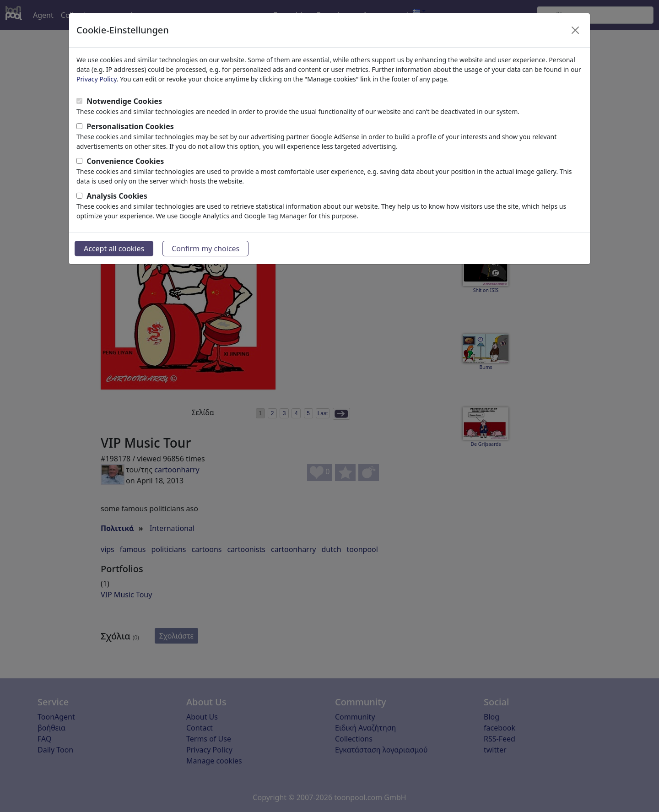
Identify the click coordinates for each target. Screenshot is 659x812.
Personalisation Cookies (130, 126)
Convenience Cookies (125, 161)
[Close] (575, 30)
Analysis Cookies (117, 196)
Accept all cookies (114, 249)
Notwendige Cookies (124, 101)
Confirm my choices (205, 249)
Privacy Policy (97, 79)
